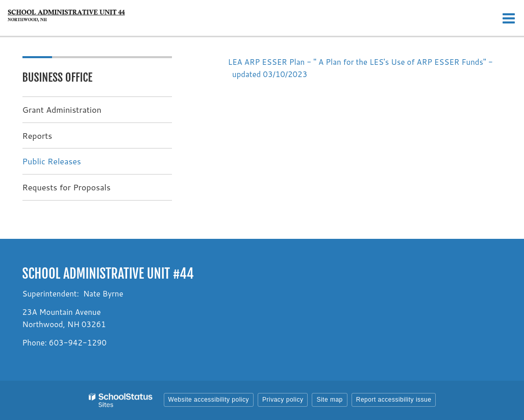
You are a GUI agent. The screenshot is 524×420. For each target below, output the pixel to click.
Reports (38, 135)
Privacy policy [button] (283, 400)
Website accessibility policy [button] (209, 400)
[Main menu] (509, 18)
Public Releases (52, 161)
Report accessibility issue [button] (394, 400)
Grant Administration (62, 109)
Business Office (58, 77)
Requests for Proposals (67, 187)
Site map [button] (329, 400)
